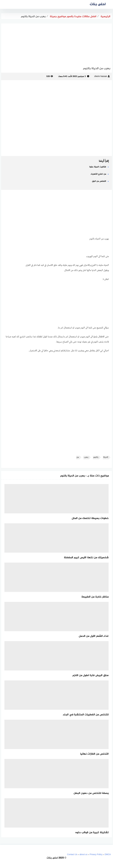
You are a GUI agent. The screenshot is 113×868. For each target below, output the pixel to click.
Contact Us (72, 855)
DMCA (108, 855)
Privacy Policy (96, 855)
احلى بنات (98, 4)
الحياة (106, 457)
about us (83, 855)
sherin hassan (102, 76)
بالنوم (96, 457)
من (78, 457)
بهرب (86, 457)
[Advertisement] (56, 44)
